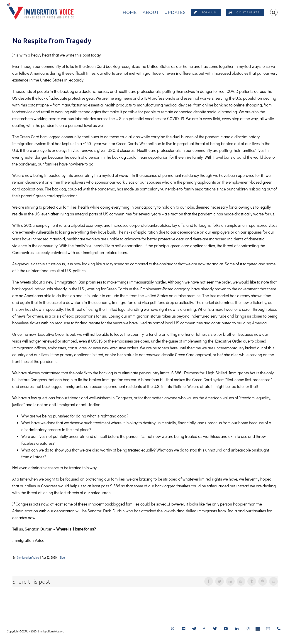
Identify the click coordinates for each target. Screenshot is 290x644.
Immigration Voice (28, 557)
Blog (62, 557)
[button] (274, 12)
